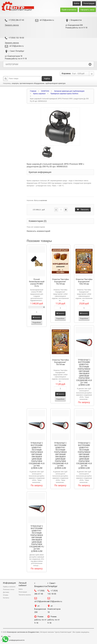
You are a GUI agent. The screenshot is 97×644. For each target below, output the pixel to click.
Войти (77, 3)
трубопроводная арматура (55, 83)
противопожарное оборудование (32, 83)
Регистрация (89, 3)
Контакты (6, 598)
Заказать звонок (12, 25)
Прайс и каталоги (69, 10)
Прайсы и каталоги (9, 587)
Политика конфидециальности (13, 640)
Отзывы (6, 595)
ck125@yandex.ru (47, 20)
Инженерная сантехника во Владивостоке (23, 632)
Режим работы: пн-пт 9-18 (40, 620)
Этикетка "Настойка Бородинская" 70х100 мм (60, 282)
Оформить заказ (87, 10)
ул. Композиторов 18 (54, 609)
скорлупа (15, 83)
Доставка (6, 592)
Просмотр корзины (25, 595)
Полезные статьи (9, 589)
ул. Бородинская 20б (40, 609)
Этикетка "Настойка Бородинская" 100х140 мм (84, 282)
